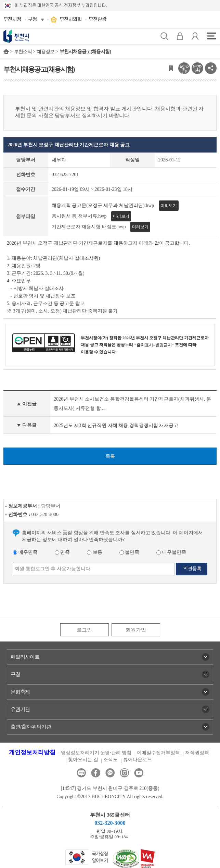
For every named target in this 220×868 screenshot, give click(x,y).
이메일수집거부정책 (158, 753)
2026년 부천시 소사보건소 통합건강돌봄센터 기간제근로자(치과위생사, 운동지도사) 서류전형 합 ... (132, 404)
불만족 (130, 552)
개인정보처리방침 (32, 752)
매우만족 (25, 552)
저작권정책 (197, 753)
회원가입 (136, 630)
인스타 (124, 773)
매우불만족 (171, 552)
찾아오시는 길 (83, 760)
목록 (110, 456)
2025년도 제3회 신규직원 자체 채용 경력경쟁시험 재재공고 (116, 425)
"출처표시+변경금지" (154, 345)
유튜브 (139, 773)
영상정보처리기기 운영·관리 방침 (96, 753)
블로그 (81, 773)
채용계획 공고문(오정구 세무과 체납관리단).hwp (103, 205)
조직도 (111, 760)
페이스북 (96, 773)
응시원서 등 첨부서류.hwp (79, 216)
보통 (95, 552)
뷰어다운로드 (138, 760)
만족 (62, 552)
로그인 (84, 630)
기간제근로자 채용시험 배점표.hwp (89, 227)
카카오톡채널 (110, 773)
